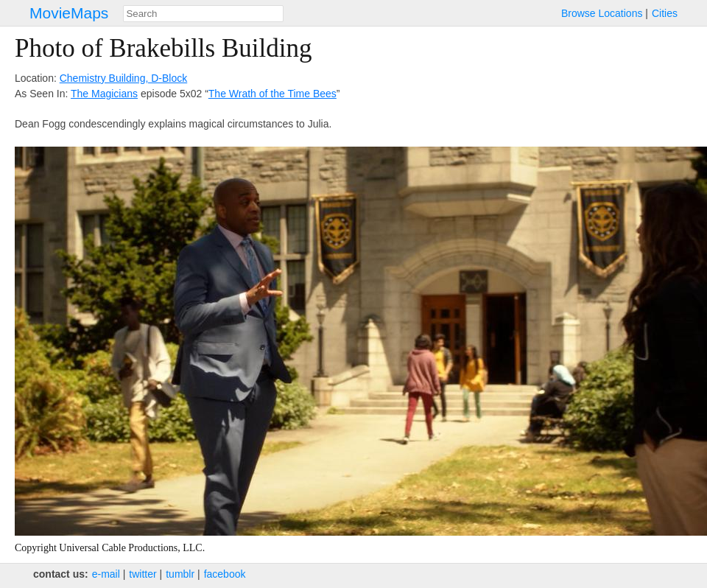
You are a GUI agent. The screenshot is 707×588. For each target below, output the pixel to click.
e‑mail (106, 574)
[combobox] (203, 14)
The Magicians (104, 94)
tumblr (180, 574)
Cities (665, 13)
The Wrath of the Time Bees (272, 94)
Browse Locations (602, 13)
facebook (225, 574)
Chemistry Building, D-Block (124, 78)
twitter (143, 574)
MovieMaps (69, 13)
